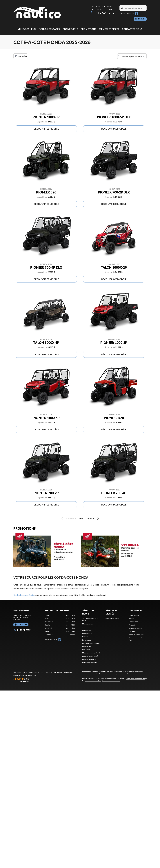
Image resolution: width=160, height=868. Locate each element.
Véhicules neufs (27, 29)
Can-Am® (86, 650)
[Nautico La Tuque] (37, 13)
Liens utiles (136, 610)
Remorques (87, 640)
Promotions (88, 29)
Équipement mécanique (91, 643)
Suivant (93, 518)
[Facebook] (137, 13)
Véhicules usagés (50, 29)
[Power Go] (44, 680)
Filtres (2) (21, 56)
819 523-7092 (103, 13)
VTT (84, 627)
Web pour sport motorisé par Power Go (59, 672)
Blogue (131, 618)
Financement (70, 29)
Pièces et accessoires (137, 635)
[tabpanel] (60, 625)
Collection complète (90, 663)
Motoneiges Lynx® (89, 659)
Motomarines (87, 634)
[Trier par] (132, 56)
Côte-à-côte (87, 630)
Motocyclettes (88, 624)
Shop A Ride (32, 675)
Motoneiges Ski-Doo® (90, 656)
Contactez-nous (132, 29)
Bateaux (85, 637)
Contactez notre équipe (24, 595)
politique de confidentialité (135, 679)
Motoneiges (87, 646)
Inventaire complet (112, 618)
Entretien (132, 631)
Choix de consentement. (111, 681)
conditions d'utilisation (93, 681)
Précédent (68, 518)
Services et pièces (109, 29)
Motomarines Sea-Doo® (91, 653)
